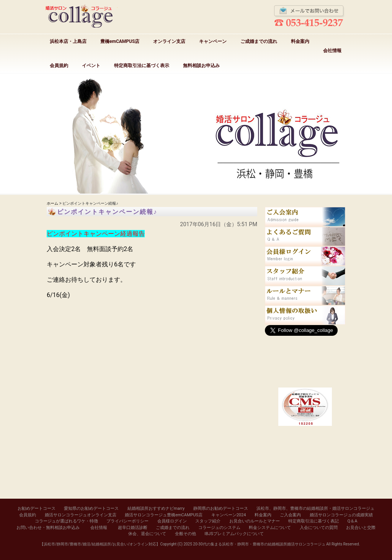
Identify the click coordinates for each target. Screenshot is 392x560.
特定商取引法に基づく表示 (142, 66)
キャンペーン (213, 41)
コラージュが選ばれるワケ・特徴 (66, 521)
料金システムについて (270, 528)
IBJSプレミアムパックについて (234, 534)
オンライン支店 (169, 41)
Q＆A (353, 521)
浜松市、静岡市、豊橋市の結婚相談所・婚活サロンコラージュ (315, 508)
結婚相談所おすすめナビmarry (156, 508)
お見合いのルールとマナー (255, 521)
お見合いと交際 (361, 528)
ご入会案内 (290, 515)
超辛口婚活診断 (133, 528)
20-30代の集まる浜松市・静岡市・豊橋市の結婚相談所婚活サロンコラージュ (259, 544)
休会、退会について (147, 534)
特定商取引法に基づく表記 (314, 521)
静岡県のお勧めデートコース (221, 508)
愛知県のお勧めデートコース (91, 508)
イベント (91, 66)
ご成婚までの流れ (259, 41)
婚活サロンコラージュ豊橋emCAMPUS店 (164, 515)
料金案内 (300, 41)
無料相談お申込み (201, 66)
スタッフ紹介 (208, 521)
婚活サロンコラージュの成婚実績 (341, 515)
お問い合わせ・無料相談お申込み (48, 528)
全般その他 (185, 534)
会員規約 (59, 66)
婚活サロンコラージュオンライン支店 (81, 515)
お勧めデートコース (37, 508)
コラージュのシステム (219, 528)
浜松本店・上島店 (68, 41)
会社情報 (332, 51)
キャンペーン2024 (229, 515)
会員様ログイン (172, 521)
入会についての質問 (319, 528)
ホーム (52, 203)
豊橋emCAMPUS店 (120, 41)
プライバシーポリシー (127, 521)
